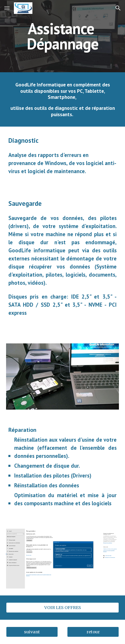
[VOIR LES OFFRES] (62, 607)
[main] (62, 36)
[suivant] (32, 632)
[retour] (93, 632)
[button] (7, 8)
